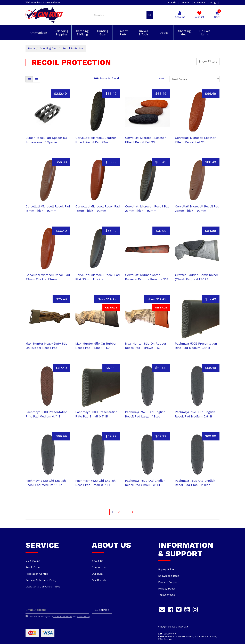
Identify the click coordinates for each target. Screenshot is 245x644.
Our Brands (99, 580)
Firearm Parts (123, 33)
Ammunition (38, 33)
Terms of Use (167, 595)
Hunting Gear (102, 33)
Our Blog (97, 574)
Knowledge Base (169, 576)
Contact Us (99, 567)
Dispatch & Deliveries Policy (43, 587)
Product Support (169, 582)
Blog (213, 2)
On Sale (186, 2)
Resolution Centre (37, 574)
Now (107, 299)
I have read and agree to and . (58, 617)
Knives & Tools (143, 33)
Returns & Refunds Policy (41, 580)
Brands (172, 2)
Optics (163, 33)
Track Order (33, 567)
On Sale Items (204, 33)
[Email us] (162, 609)
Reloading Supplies (61, 33)
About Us (98, 561)
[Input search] (119, 15)
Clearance (200, 2)
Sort (162, 79)
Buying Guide (166, 569)
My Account (33, 561)
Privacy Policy (167, 589)
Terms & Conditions (63, 617)
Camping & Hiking (82, 33)
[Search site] (150, 15)
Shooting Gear (184, 33)
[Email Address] (57, 610)
